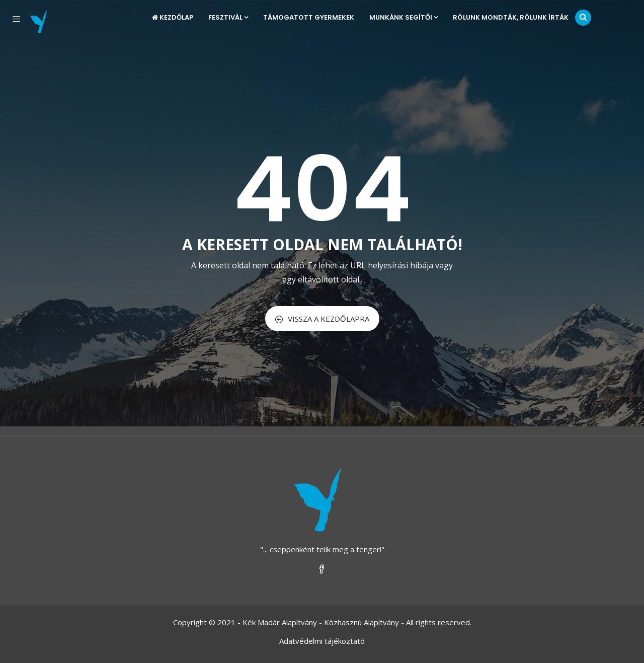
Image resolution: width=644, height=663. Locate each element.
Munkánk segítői (404, 17)
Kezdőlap (173, 17)
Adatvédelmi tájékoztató (322, 641)
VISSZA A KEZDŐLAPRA (322, 319)
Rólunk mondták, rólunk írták (511, 17)
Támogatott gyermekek (309, 17)
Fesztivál (228, 17)
